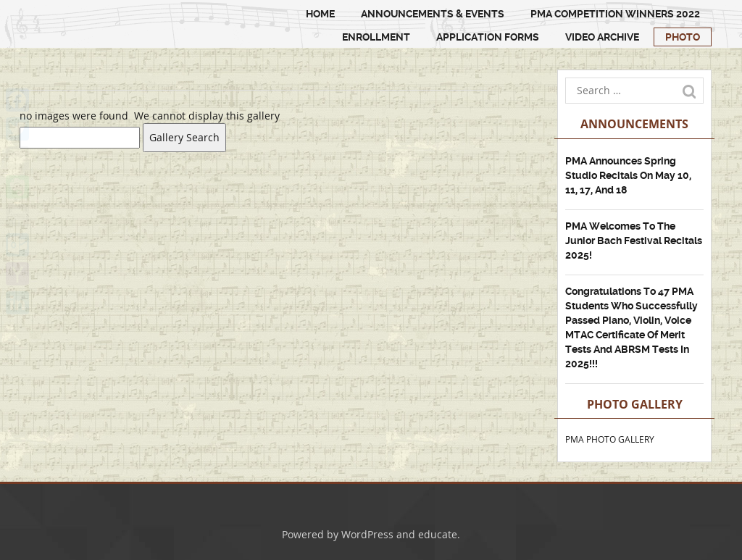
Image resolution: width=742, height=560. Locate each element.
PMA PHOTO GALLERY (610, 439)
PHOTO (683, 37)
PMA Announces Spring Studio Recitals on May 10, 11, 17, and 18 (628, 175)
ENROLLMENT (376, 37)
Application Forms (488, 37)
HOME (320, 14)
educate (438, 534)
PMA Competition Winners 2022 (615, 14)
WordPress (367, 534)
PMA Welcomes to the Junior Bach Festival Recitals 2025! (634, 241)
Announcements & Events (433, 14)
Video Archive (602, 37)
